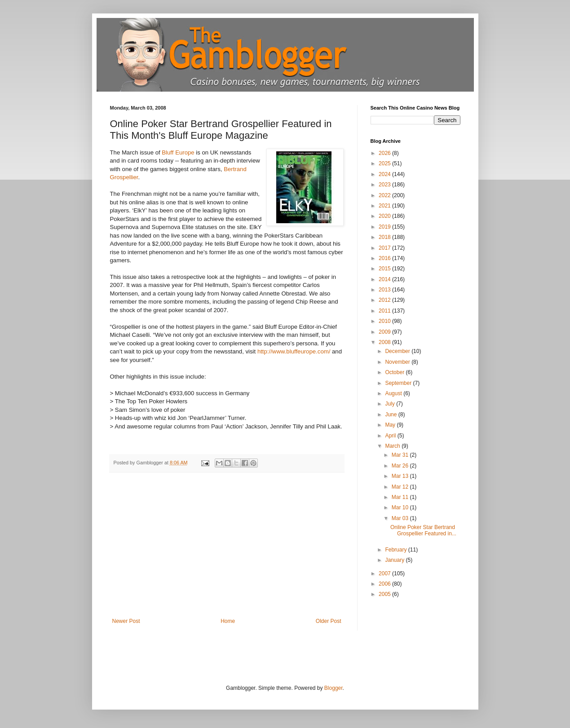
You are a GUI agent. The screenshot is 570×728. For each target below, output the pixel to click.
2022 (385, 195)
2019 (385, 227)
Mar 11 (401, 497)
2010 (385, 321)
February (396, 550)
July (391, 404)
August (394, 393)
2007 (385, 574)
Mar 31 (401, 455)
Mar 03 (401, 518)
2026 (385, 153)
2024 (385, 174)
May (391, 425)
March (393, 446)
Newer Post (126, 621)
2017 (385, 248)
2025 (385, 163)
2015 (385, 269)
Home (228, 621)
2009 (385, 332)
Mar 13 (401, 476)
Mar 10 (401, 507)
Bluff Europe (178, 152)
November (398, 362)
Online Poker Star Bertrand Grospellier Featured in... (423, 530)
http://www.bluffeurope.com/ (294, 351)
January (395, 560)
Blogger (334, 688)
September (399, 383)
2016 (385, 258)
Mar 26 (401, 466)
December (398, 351)
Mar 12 (401, 487)
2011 (385, 311)
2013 (385, 290)
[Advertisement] (227, 551)
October (395, 372)
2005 (385, 594)
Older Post (329, 621)
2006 (385, 584)
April (391, 436)
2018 (385, 237)
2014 (385, 279)
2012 (385, 300)
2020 (385, 216)
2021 (385, 206)
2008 (385, 342)
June (391, 415)
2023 (385, 185)
